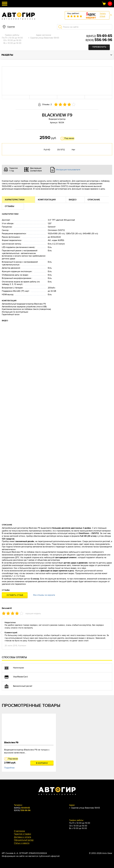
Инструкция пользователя (68, 170)
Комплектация (47, 200)
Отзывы (9, 206)
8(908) (99, 40)
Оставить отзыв (15, 595)
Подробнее (9, 768)
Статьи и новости (22, 843)
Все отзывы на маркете (44, 595)
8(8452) (99, 36)
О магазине (19, 831)
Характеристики (15, 200)
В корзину (42, 763)
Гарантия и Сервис (23, 834)
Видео (73, 200)
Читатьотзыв (103, 15)
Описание (94, 200)
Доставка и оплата (23, 837)
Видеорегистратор (57, 119)
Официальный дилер (24, 840)
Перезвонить (99, 47)
